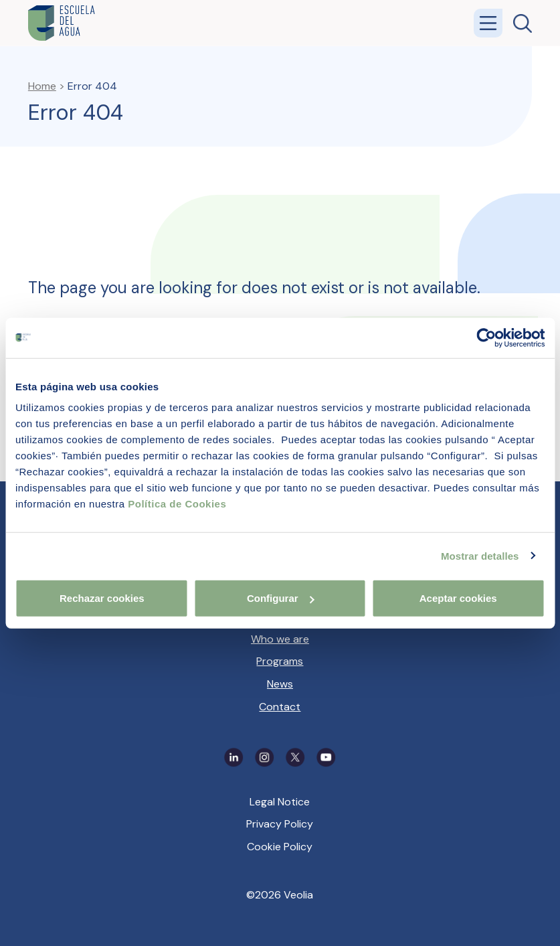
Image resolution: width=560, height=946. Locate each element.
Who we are (280, 639)
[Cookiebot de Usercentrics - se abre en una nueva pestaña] (486, 337)
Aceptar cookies (458, 598)
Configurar (281, 598)
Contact (280, 707)
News (280, 684)
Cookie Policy (280, 847)
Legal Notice (280, 802)
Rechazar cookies (102, 598)
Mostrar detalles (480, 555)
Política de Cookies (177, 504)
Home (42, 86)
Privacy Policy (280, 824)
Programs (280, 661)
